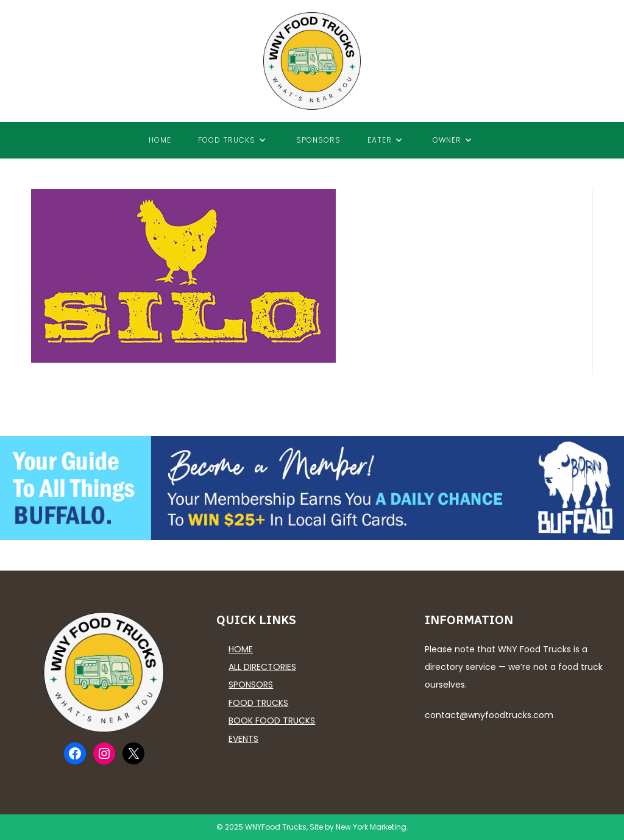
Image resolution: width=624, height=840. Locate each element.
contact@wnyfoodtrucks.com (489, 715)
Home (241, 649)
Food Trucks (258, 703)
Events (243, 739)
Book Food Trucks (272, 721)
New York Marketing (371, 827)
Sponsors (251, 685)
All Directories (262, 667)
